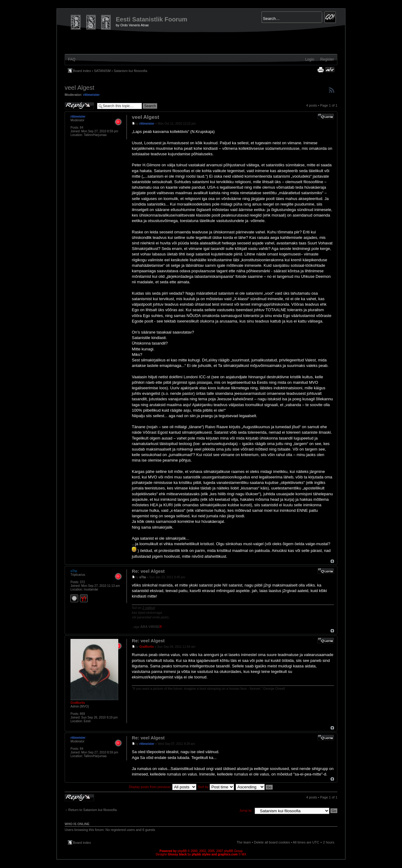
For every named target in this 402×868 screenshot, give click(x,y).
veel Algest (80, 88)
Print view (320, 70)
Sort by (216, 787)
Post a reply (79, 106)
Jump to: (246, 810)
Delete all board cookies (272, 842)
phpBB (182, 851)
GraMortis (147, 647)
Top (332, 561)
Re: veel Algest (148, 571)
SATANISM (102, 71)
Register (327, 59)
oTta (143, 577)
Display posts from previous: (163, 787)
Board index (82, 71)
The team (244, 842)
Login (310, 59)
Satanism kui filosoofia (130, 71)
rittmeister (92, 95)
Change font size (330, 70)
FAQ (72, 59)
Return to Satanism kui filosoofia (93, 810)
